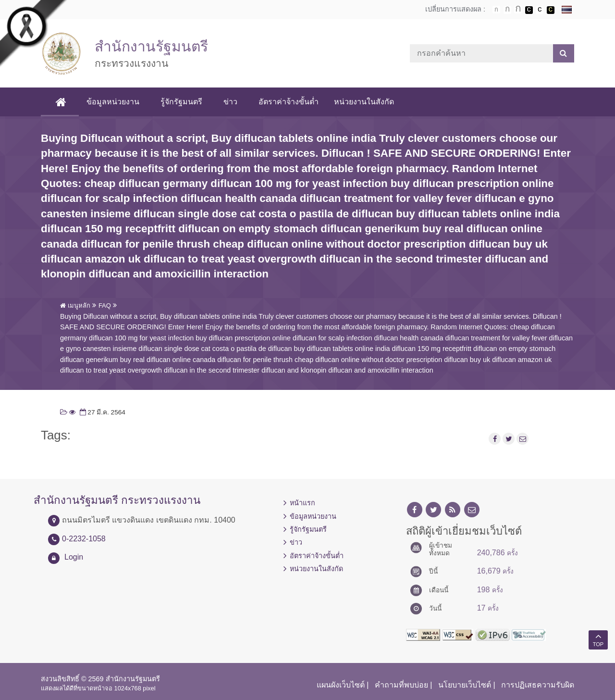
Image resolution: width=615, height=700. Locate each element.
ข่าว (230, 102)
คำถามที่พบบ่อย (401, 685)
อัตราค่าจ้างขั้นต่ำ (289, 102)
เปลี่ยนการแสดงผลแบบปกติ (540, 10)
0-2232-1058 (84, 539)
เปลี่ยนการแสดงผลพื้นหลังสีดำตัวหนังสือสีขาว (529, 10)
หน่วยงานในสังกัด (364, 102)
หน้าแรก (302, 503)
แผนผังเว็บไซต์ (341, 685)
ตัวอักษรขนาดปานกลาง (507, 10)
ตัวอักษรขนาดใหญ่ (518, 10)
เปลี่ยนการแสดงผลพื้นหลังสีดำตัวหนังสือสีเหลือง (551, 10)
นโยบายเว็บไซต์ (465, 685)
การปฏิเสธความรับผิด (538, 685)
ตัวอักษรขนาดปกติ (496, 10)
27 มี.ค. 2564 (102, 412)
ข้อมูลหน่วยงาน (113, 102)
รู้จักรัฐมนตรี (181, 102)
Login (74, 557)
